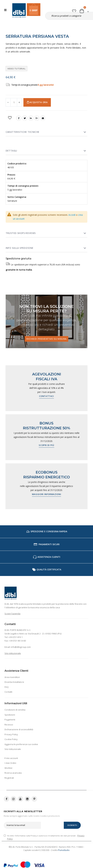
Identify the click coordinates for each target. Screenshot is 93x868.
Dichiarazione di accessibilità (19, 729)
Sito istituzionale (13, 653)
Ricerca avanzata (13, 773)
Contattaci (46, 396)
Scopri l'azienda (12, 614)
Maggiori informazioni (47, 494)
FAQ (6, 687)
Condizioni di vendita (15, 710)
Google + (37, 118)
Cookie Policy (11, 739)
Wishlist (8, 768)
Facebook (19, 118)
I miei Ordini (10, 763)
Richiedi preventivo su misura (46, 339)
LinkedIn (31, 118)
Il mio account (11, 758)
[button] (74, 10)
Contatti (8, 692)
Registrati (9, 778)
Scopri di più (46, 445)
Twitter (25, 118)
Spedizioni (10, 715)
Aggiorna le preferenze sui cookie (21, 744)
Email (43, 118)
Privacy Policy (11, 734)
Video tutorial (16, 69)
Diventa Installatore (14, 682)
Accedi (72, 215)
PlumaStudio (64, 850)
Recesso (9, 725)
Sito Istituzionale (13, 749)
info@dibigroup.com (21, 647)
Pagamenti (10, 720)
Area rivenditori (12, 677)
